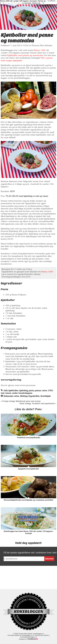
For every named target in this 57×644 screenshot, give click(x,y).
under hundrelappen (22, 393)
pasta (31, 391)
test (3, 393)
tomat (8, 393)
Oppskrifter (34, 396)
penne (38, 391)
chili (5, 391)
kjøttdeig (24, 391)
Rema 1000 (40, 50)
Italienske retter (11, 396)
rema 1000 (47, 391)
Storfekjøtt (46, 396)
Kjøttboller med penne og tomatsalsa (25, 55)
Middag (24, 396)
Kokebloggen (11, 3)
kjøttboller (13, 391)
